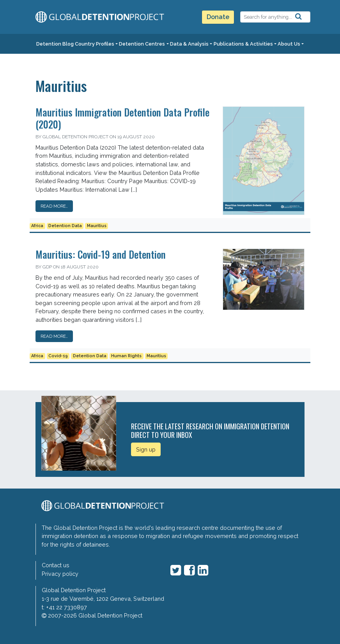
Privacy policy (60, 574)
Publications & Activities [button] (243, 44)
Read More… (54, 206)
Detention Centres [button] (142, 44)
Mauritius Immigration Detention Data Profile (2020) (122, 118)
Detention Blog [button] (55, 44)
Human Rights (126, 356)
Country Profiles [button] (95, 44)
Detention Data (65, 226)
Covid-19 (58, 356)
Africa (37, 226)
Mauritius (97, 226)
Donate (218, 17)
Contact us (56, 565)
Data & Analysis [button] (189, 44)
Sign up (146, 449)
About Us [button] (289, 44)
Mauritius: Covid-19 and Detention (101, 254)
